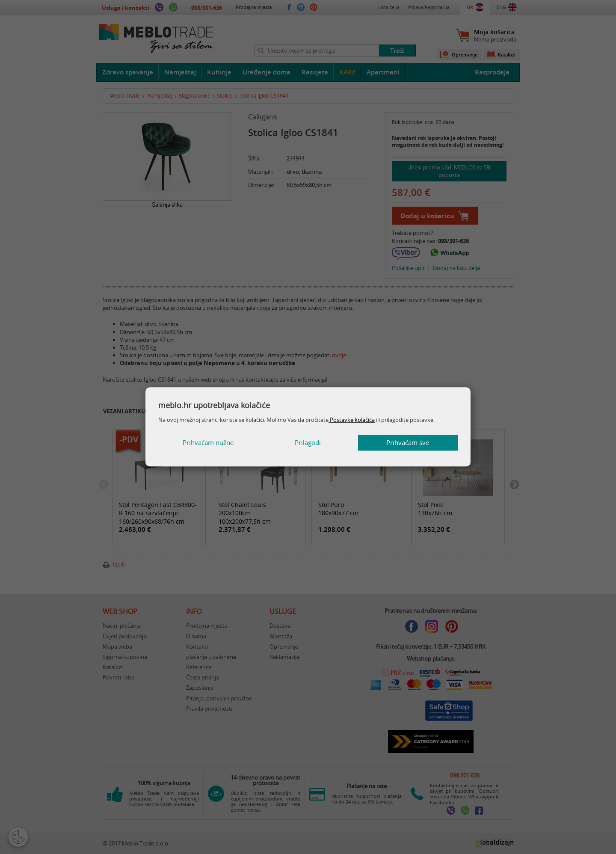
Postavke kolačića (352, 420)
